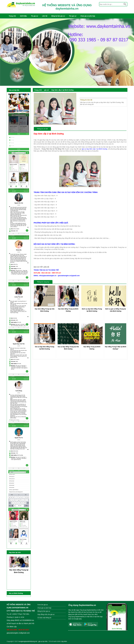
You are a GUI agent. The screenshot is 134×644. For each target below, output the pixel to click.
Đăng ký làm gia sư (58, 16)
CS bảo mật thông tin (44, 618)
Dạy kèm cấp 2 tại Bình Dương (62, 90)
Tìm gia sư (73, 16)
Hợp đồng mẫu (42, 614)
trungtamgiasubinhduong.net (28, 641)
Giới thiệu (23, 16)
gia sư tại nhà (43, 641)
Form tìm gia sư (43, 605)
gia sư (47, 90)
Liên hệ (45, 16)
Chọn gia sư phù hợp (88, 16)
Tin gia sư (35, 16)
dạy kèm (64, 641)
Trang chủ (12, 16)
